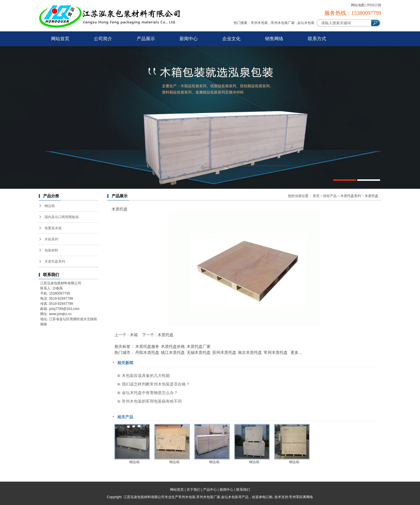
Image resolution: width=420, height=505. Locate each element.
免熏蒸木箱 (53, 228)
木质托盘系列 (55, 261)
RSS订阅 (374, 5)
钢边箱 (50, 206)
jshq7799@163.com (64, 309)
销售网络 (274, 39)
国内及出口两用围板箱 (62, 217)
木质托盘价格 (173, 346)
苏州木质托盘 (224, 352)
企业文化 (231, 39)
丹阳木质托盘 (147, 352)
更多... (296, 352)
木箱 (134, 335)
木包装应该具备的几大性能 (146, 376)
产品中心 (210, 490)
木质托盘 (371, 196)
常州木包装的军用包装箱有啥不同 (152, 401)
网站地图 (358, 5)
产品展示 (146, 39)
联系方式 (317, 39)
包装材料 (51, 250)
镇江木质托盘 (173, 352)
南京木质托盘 (250, 352)
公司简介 (103, 39)
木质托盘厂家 (199, 346)
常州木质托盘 (276, 352)
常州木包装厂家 (283, 23)
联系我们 (243, 490)
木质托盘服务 (147, 346)
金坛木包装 (306, 23)
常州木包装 (259, 23)
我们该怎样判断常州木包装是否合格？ (156, 384)
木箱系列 (51, 239)
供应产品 (330, 196)
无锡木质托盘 (199, 352)
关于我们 (193, 490)
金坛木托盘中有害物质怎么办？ (150, 393)
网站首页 (60, 39)
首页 (316, 196)
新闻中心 (189, 39)
